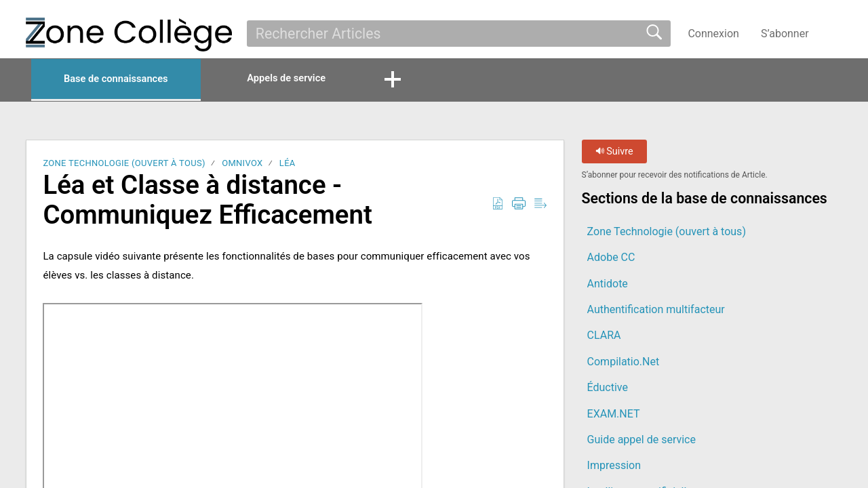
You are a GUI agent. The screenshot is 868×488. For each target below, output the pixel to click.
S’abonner (785, 34)
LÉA (288, 164)
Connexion (713, 34)
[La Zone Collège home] (129, 35)
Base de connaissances (128, 80)
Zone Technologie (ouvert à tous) (124, 164)
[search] (459, 33)
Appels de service (320, 79)
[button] (834, 33)
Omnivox (242, 164)
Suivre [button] (614, 153)
